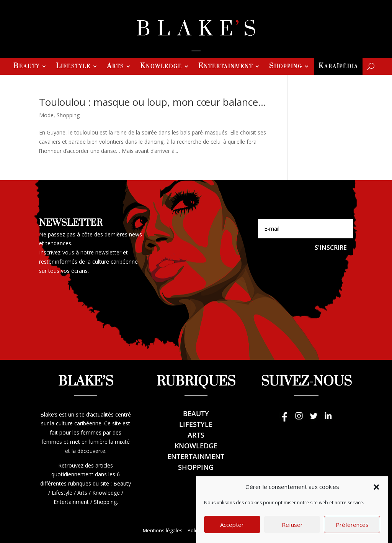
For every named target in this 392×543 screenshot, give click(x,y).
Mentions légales (163, 530)
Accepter (232, 534)
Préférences (352, 534)
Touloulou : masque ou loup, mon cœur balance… (153, 102)
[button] (376, 496)
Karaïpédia (338, 67)
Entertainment (226, 67)
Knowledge (161, 67)
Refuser (292, 534)
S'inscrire (331, 248)
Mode (46, 115)
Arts (115, 67)
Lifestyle (73, 67)
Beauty (27, 67)
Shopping (286, 67)
